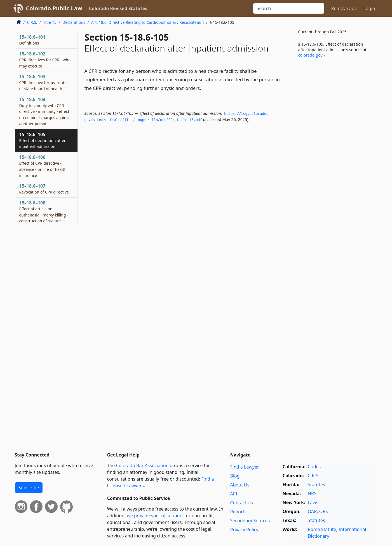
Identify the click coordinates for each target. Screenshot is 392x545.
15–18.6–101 (32, 40)
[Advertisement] (335, 155)
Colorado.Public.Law (54, 8)
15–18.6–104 (44, 111)
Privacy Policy (244, 530)
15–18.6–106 (43, 166)
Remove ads (344, 8)
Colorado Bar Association (142, 465)
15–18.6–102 (45, 60)
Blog (235, 476)
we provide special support (155, 516)
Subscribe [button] (29, 488)
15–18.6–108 (44, 212)
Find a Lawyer (245, 467)
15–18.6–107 (44, 189)
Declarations (74, 22)
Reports (239, 512)
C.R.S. (32, 22)
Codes (314, 467)
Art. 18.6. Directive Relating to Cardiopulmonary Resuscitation (148, 22)
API (234, 494)
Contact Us (242, 503)
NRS (312, 493)
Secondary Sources (250, 521)
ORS (324, 511)
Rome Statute (322, 529)
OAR (312, 511)
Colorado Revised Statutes (118, 8)
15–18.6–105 (43, 140)
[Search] (289, 8)
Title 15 (50, 22)
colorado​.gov (310, 55)
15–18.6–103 (44, 82)
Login (369, 8)
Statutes (316, 485)
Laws (313, 502)
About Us (240, 485)
